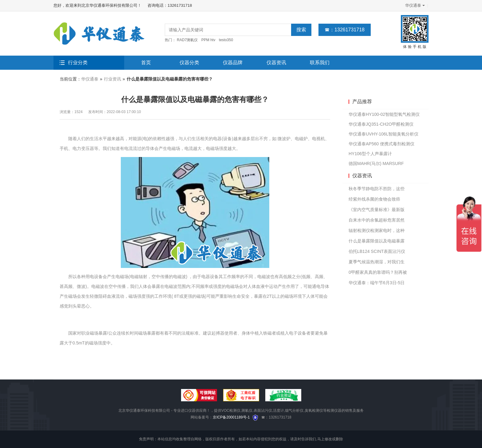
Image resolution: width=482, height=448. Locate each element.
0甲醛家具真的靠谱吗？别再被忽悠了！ (378, 274)
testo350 (226, 40)
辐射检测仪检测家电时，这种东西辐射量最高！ (377, 232)
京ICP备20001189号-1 (231, 417)
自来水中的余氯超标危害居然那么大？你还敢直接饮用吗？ (377, 221)
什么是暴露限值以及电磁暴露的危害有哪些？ (377, 242)
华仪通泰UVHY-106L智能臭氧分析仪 (383, 134)
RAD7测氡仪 (187, 40)
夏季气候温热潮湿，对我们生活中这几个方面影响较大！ (377, 263)
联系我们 (320, 63)
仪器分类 (189, 63)
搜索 (301, 30)
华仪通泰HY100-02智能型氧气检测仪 (384, 114)
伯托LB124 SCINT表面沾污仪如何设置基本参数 (377, 253)
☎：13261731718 (345, 30)
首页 (146, 63)
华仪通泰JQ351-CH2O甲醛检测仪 (381, 124)
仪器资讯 (276, 63)
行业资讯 (113, 79)
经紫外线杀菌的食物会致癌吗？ (374, 200)
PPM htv (208, 40)
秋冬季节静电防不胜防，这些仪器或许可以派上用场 (377, 190)
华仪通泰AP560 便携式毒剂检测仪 (381, 144)
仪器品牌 (233, 63)
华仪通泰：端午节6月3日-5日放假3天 (377, 284)
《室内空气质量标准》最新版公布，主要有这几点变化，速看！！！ (377, 211)
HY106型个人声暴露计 (370, 154)
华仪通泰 (414, 5)
